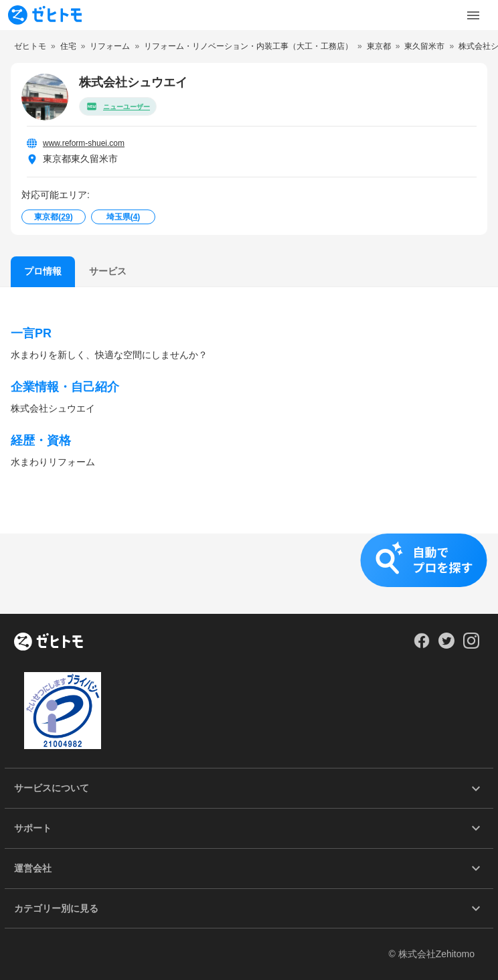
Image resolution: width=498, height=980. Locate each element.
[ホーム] (49, 643)
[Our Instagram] (472, 645)
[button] (249, 574)
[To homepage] (45, 15)
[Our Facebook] (421, 645)
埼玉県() (123, 217)
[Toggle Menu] (473, 15)
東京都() (53, 217)
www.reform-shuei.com (84, 143)
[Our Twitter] (446, 645)
